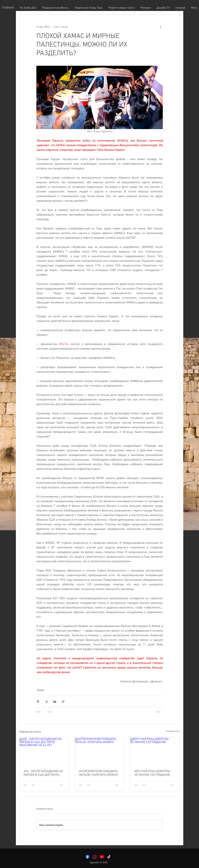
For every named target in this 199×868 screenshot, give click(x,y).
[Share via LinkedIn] (55, 702)
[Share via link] (63, 702)
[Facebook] (87, 857)
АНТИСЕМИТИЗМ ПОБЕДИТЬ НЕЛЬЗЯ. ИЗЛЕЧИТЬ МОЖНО (98, 773)
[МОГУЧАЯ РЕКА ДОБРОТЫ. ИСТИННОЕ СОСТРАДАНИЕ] (155, 752)
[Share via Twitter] (46, 702)
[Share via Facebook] (38, 702)
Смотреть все (173, 731)
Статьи (41, 690)
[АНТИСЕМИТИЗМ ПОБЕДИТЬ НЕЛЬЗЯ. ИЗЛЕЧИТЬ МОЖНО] (99, 752)
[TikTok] (109, 857)
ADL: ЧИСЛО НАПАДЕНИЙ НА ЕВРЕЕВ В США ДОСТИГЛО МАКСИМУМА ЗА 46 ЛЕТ (43, 773)
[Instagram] (95, 857)
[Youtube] (102, 857)
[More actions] (161, 27)
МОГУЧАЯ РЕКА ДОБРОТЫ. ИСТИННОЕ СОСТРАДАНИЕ (152, 773)
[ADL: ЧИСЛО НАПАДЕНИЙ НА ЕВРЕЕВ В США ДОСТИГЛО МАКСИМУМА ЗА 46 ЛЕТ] (44, 752)
